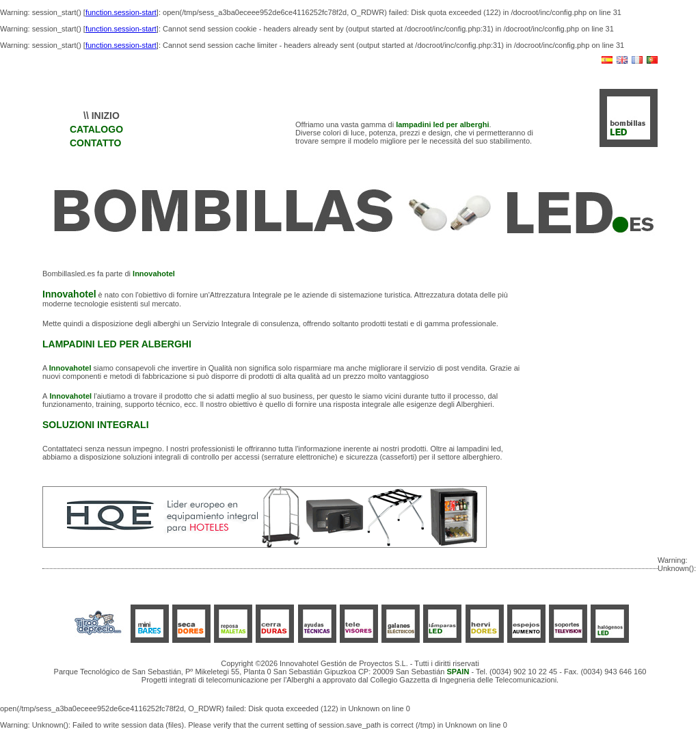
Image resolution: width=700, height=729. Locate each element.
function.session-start (121, 12)
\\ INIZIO (102, 116)
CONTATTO (95, 143)
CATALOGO (96, 129)
